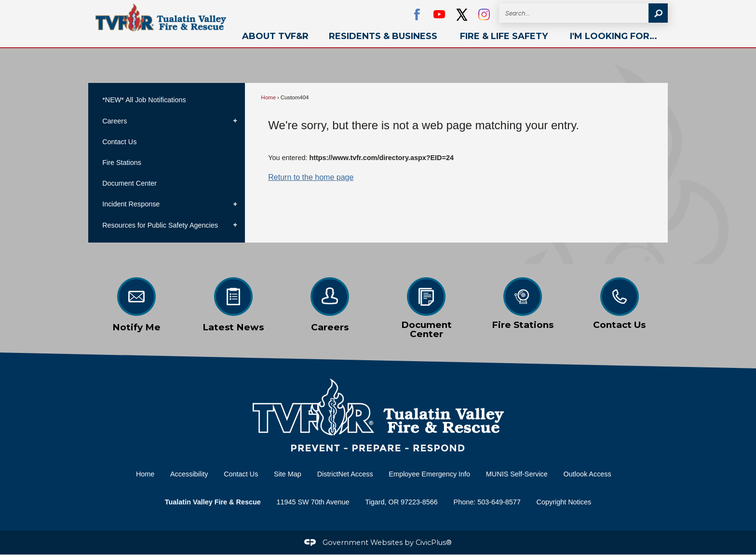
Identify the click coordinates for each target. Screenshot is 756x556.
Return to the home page (311, 177)
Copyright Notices (564, 502)
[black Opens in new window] (462, 14)
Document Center (129, 183)
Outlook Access (587, 474)
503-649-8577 (499, 502)
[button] (658, 13)
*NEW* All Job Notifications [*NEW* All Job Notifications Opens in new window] (144, 100)
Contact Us (119, 142)
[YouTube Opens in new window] (439, 14)
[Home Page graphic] (378, 415)
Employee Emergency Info (429, 474)
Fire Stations (122, 163)
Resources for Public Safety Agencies (160, 225)
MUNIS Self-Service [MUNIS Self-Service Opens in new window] (517, 474)
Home (268, 97)
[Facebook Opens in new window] (417, 14)
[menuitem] (276, 36)
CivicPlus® (434, 542)
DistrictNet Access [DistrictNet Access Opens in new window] (345, 474)
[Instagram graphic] (484, 14)
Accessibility (189, 474)
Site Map (288, 474)
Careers (115, 121)
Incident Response (131, 204)
